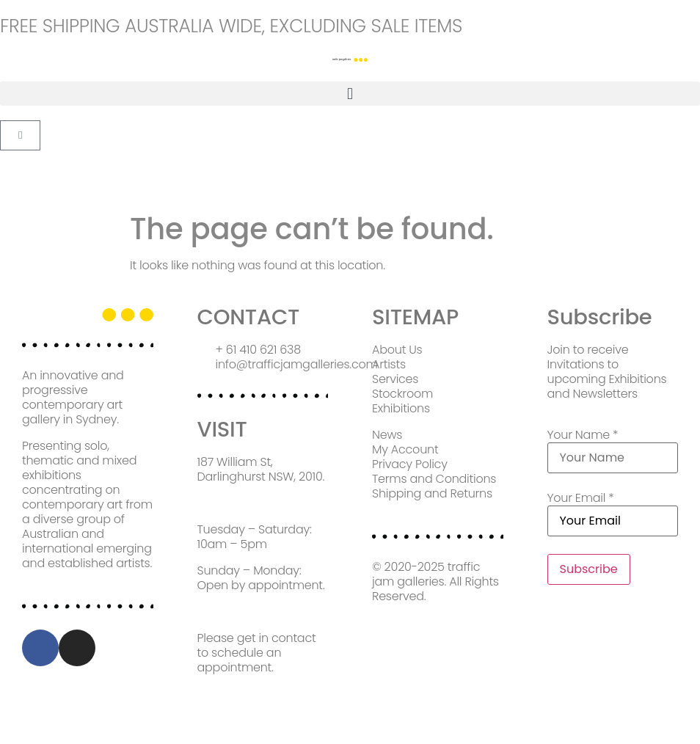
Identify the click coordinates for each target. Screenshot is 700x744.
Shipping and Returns (432, 493)
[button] (350, 94)
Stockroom (402, 394)
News (387, 435)
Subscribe (589, 569)
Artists (389, 364)
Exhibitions (401, 408)
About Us (397, 350)
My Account (405, 449)
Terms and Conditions (434, 479)
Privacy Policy (410, 464)
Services (395, 379)
